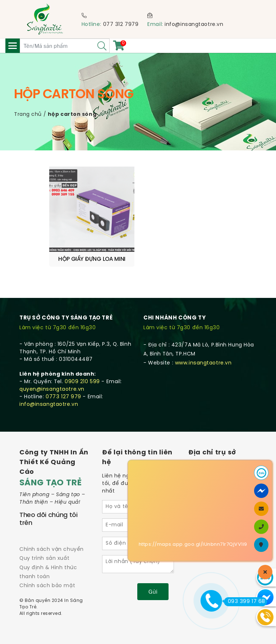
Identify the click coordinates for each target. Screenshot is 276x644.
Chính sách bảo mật (47, 586)
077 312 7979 (121, 25)
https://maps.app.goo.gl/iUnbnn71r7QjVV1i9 (193, 545)
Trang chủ (28, 115)
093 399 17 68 (245, 602)
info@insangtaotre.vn (194, 25)
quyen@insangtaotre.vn (52, 389)
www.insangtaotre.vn (203, 363)
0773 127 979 (63, 397)
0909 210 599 (82, 382)
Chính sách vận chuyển (52, 550)
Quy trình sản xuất (44, 559)
